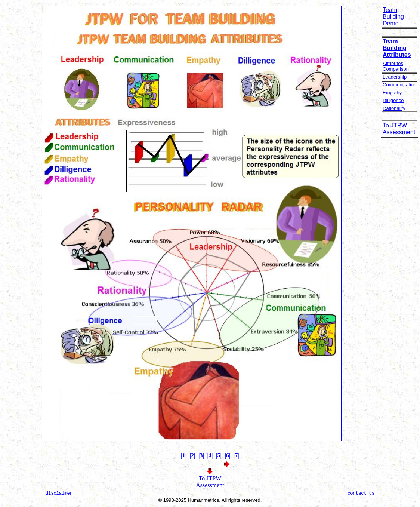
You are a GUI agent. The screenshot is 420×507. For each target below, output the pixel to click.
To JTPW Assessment (210, 482)
